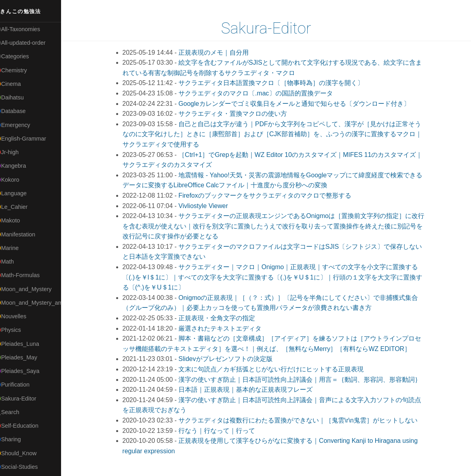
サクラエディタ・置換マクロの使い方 (237, 114)
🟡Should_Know (25, 453)
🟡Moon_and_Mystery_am (37, 303)
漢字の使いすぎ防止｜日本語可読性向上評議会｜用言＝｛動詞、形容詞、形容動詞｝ (305, 380)
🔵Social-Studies (26, 467)
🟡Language (20, 193)
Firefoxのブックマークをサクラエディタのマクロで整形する (270, 195)
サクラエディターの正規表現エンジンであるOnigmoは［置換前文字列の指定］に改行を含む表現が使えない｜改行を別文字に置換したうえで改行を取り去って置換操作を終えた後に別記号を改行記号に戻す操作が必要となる (278, 226)
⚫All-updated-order (29, 43)
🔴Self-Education (26, 426)
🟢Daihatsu (19, 97)
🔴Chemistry (20, 70)
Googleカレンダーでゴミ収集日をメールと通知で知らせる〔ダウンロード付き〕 (299, 104)
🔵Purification (21, 385)
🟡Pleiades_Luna (26, 344)
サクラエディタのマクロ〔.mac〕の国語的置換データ (260, 93)
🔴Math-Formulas (27, 275)
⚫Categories (21, 56)
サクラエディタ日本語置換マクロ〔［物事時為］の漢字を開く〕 (276, 83)
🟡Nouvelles (20, 316)
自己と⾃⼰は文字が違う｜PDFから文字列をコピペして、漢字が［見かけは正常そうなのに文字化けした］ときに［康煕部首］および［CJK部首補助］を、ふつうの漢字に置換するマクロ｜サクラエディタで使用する (277, 134)
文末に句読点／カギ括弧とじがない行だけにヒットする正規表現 (276, 369)
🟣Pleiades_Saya (26, 371)
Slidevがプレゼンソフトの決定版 (230, 359)
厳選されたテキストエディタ (225, 328)
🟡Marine (16, 248)
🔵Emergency (22, 125)
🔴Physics (17, 330)
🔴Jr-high (16, 152)
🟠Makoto (17, 220)
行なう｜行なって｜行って (222, 431)
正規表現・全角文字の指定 (222, 318)
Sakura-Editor (271, 28)
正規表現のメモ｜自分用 (218, 53)
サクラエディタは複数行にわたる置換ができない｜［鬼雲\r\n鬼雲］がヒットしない (303, 420)
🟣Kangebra (20, 166)
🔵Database (20, 111)
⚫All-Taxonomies (27, 29)
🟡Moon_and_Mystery (32, 289)
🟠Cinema (17, 84)
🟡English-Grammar (30, 139)
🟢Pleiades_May (25, 357)
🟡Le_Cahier (20, 207)
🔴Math (14, 262)
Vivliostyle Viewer (208, 206)
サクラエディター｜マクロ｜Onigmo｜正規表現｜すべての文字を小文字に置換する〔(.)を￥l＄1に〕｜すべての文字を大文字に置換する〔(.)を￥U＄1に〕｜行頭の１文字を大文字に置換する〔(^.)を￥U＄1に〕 (277, 277)
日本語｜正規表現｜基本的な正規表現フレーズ (250, 390)
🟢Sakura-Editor (25, 399)
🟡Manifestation (24, 234)
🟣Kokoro (16, 180)
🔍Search (16, 412)
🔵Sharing (17, 439)
